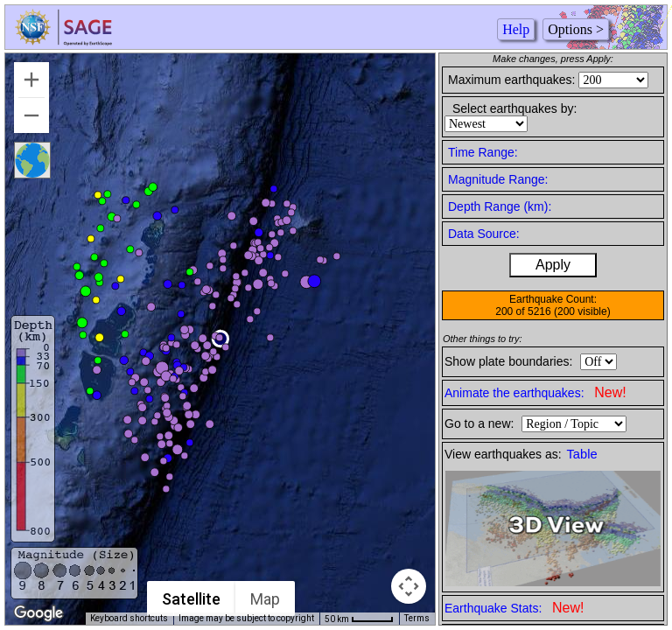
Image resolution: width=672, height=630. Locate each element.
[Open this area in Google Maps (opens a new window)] (38, 613)
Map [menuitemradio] (265, 599)
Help (516, 29)
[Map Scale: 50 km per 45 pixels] (359, 619)
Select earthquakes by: (514, 108)
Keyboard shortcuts (129, 618)
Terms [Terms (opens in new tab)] (417, 618)
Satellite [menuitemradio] (191, 599)
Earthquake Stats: (514, 608)
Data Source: (484, 234)
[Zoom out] (31, 115)
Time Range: (483, 152)
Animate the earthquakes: (535, 392)
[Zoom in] (31, 80)
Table (582, 454)
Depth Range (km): (500, 206)
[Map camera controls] (409, 586)
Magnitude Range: (498, 179)
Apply (553, 265)
